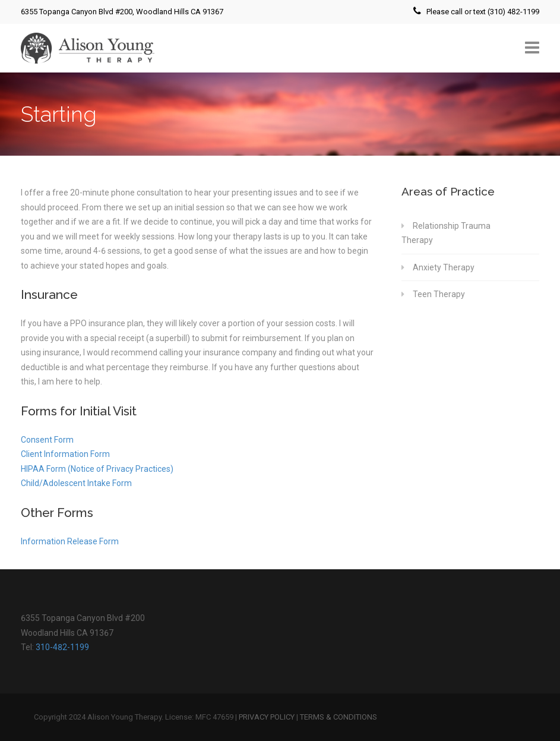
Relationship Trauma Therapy (446, 233)
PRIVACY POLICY (267, 717)
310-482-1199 (62, 647)
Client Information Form (65, 454)
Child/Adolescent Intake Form (76, 483)
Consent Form (47, 440)
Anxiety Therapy (444, 267)
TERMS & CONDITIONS (338, 717)
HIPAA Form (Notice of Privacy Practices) (97, 469)
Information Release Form (70, 541)
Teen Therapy (439, 294)
